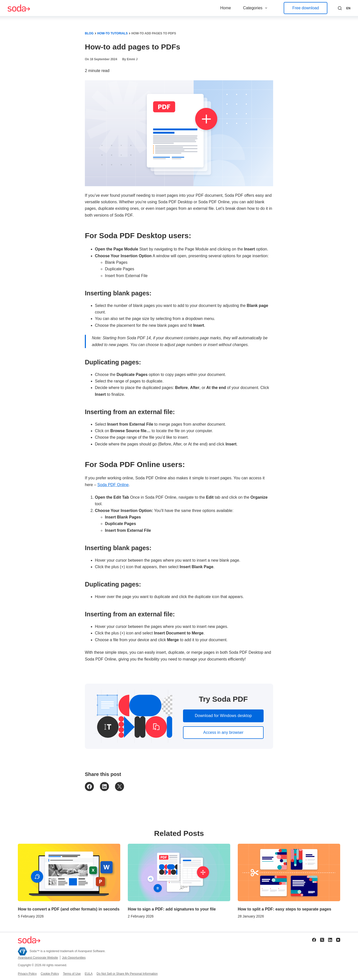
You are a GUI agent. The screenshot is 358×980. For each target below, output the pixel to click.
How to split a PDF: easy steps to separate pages (285, 909)
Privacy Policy (27, 974)
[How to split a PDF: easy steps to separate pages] (289, 872)
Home (226, 8)
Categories (256, 8)
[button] (348, 9)
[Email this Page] (120, 787)
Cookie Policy (50, 974)
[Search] (340, 8)
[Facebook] (314, 940)
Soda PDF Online (113, 485)
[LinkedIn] (330, 940)
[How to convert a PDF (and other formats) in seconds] (69, 872)
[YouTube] (338, 940)
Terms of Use (72, 974)
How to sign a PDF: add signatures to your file (172, 909)
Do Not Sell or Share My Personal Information (127, 974)
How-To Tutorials (112, 33)
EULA (88, 974)
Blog (89, 33)
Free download (306, 8)
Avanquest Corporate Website (38, 958)
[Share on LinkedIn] (104, 787)
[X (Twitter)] (322, 940)
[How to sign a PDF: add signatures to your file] (179, 872)
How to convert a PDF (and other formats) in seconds (69, 909)
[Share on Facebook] (89, 787)
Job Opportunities (74, 958)
